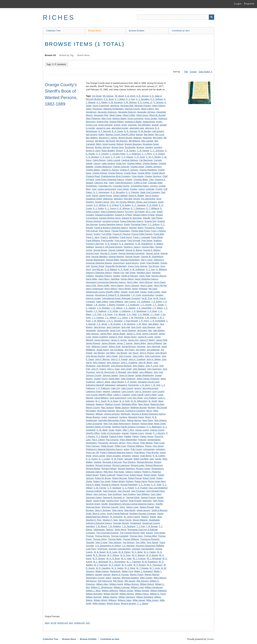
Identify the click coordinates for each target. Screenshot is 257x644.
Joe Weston (99, 353)
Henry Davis (159, 282)
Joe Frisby (129, 350)
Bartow (139, 135)
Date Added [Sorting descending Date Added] (205, 72)
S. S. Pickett (128, 488)
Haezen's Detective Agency (99, 273)
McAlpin (152, 408)
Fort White (106, 234)
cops (94, 189)
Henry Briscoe (146, 282)
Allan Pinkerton (93, 118)
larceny (138, 388)
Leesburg (116, 392)
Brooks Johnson (103, 147)
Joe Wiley (111, 353)
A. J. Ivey (130, 99)
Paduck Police (116, 436)
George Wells (112, 260)
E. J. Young (110, 208)
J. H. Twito (132, 314)
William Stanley (110, 597)
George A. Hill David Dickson (109, 247)
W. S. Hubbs (117, 568)
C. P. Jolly (115, 157)
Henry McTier (160, 286)
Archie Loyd (91, 125)
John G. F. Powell (119, 359)
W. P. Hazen (115, 565)
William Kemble (142, 591)
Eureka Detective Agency (111, 224)
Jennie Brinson (129, 347)
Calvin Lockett (113, 160)
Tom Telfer (141, 542)
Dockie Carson (102, 202)
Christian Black (141, 180)
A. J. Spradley (143, 99)
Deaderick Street (94, 199)
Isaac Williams (116, 302)
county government (107, 189)
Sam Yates (156, 494)
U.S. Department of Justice (108, 546)
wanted (98, 575)
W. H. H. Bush (113, 559)
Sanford (124, 501)
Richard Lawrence (121, 465)
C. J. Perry (147, 154)
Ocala (111, 430)
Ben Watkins (92, 138)
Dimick (137, 199)
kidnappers (110, 385)
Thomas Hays (136, 536)
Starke (153, 517)
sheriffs (159, 504)
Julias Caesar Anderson (148, 379)
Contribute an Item (181, 31)
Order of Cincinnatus (111, 433)
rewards (98, 462)
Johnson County (94, 375)
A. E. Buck (109, 99)
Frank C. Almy (93, 237)
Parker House (147, 436)
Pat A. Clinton (98, 440)
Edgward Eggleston (104, 215)
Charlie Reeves (115, 173)
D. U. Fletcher (132, 192)
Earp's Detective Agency (112, 212)
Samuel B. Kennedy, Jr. (114, 497)
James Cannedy (150, 334)
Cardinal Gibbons (130, 160)
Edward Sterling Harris (110, 218)
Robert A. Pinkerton (152, 472)
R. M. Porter (117, 459)
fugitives (158, 241)
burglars (149, 147)
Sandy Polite (99, 501)
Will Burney (91, 581)
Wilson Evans (113, 603)
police (126, 449)
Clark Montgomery (124, 183)
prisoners (126, 456)
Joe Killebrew (153, 350)
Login (238, 4)
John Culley (138, 356)
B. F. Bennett (104, 131)
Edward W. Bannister (132, 218)
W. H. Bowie (152, 555)
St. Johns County (132, 517)
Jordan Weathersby (144, 375)
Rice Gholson (129, 462)
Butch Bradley (108, 151)
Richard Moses (93, 469)
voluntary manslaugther (143, 549)
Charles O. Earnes (110, 170)
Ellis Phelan (157, 218)
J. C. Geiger (158, 305)
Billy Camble (147, 141)
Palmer (136, 436)
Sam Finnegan (138, 491)
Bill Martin (100, 141)
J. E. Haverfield (144, 308)
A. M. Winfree (130, 102)
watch (108, 578)
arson (124, 125)
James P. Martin (147, 340)
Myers (148, 417)
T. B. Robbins (114, 526)
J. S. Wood (102, 324)
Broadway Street (151, 144)
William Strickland (145, 597)
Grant (142, 263)
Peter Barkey (146, 443)
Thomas (90, 536)
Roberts (130, 481)
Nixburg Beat (147, 424)
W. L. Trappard (134, 562)
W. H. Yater (126, 559)
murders (123, 417)
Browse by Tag (66, 55)
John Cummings (153, 356)
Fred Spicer (147, 241)
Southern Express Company (143, 514)
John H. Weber (153, 359)
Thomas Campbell (119, 536)
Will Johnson (142, 581)
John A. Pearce (147, 353)
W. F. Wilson (113, 555)
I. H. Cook (136, 295)
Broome (140, 147)
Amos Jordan (151, 118)
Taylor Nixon (120, 530)
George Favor (92, 253)
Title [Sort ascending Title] (186, 72)
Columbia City (105, 186)
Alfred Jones (142, 115)
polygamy (160, 449)
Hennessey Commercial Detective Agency (106, 282)
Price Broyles (153, 453)
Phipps (148, 446)
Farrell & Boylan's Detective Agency (111, 228)
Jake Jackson (92, 334)
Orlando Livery (137, 433)
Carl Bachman (146, 160)
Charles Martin (93, 170)
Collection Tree (53, 31)
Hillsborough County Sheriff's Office (103, 292)
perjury (122, 443)
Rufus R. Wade (93, 485)
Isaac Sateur (102, 302)
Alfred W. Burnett (157, 115)
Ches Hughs (138, 176)
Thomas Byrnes (102, 536)
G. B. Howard (111, 244)
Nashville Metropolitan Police (112, 420)
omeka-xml (79, 623)
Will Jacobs (130, 581)
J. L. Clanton (98, 318)
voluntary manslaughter (120, 549)
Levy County (158, 392)
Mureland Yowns (136, 417)
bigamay (137, 138)
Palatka (127, 436)
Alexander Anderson (107, 112)
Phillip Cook (120, 446)
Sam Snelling (129, 494)
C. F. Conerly (102, 154)
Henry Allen (132, 282)
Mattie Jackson (122, 408)
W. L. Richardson (117, 562)
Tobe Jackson (115, 542)
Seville (104, 504)
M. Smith (153, 401)
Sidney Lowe (132, 507)
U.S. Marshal (128, 546)
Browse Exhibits (137, 31)
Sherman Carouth (110, 507)
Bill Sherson (122, 141)
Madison (100, 404)
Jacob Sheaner (129, 330)
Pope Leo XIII (92, 453)
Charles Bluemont (103, 167)
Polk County (136, 449)
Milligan (99, 414)
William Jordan (126, 591)
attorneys (149, 128)
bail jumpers (158, 131)
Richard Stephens (126, 469)
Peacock (142, 440)
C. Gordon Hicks (117, 154)
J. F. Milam (158, 308)
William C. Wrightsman (102, 587)
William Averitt (116, 584)
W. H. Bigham (138, 555)
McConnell (162, 408)
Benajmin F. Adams (108, 138)
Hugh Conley (154, 292)
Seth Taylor (158, 501)
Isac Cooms (130, 302)
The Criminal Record (130, 533)
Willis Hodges (99, 603)
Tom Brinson (129, 542)
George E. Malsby (152, 250)
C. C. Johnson (157, 151)
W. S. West (130, 568)
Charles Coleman (121, 167)
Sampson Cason (94, 497)
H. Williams (161, 269)
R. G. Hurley (92, 459)
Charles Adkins (134, 163)
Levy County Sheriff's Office (99, 395)
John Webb (133, 372)
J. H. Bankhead (139, 311)
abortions (115, 106)
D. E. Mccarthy (118, 192)
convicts (154, 186)
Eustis (127, 224)
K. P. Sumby (131, 382)
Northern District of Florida (98, 427)
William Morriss (127, 594)
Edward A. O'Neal (123, 215)
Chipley (129, 180)
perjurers (113, 443)
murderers (113, 417)
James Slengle (108, 343)
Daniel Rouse (106, 196)
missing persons (112, 414)
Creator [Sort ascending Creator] (193, 72)
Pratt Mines (139, 453)
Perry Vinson (133, 443)
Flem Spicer (105, 231)
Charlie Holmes (100, 173)
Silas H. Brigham (103, 510)
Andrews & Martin (133, 122)
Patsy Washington (128, 440)
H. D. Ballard (111, 269)
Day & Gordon (152, 196)
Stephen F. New (110, 520)
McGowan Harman (106, 411)
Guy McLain (98, 269)
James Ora (133, 340)
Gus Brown (154, 266)
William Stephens (127, 597)
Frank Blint (159, 234)
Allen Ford (106, 118)
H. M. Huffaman (137, 269)
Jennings (141, 347)
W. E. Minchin (99, 555)
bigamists (147, 138)
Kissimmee (133, 385)
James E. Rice (116, 337)
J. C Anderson (132, 305)
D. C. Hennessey (101, 192)
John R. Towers (99, 369)
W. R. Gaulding (103, 568)
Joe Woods (122, 353)
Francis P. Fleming (121, 234)
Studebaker (154, 520)
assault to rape (103, 128)
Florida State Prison (141, 231)
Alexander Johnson (146, 112)
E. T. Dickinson (138, 208)
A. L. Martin (102, 102)
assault (155, 125)
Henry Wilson (111, 289)
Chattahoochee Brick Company (116, 176)
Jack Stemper (149, 327)
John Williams (146, 372)
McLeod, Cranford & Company (131, 411)
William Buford (147, 584)
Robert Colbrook (108, 475)
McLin (149, 411)
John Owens (138, 366)
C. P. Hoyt (105, 157)
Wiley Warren (160, 578)
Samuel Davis (133, 497)
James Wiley (140, 343)
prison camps (99, 456)
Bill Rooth (110, 141)
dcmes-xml (63, 623)
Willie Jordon (152, 600)
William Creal (137, 587)
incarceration (148, 295)
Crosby (159, 189)
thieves (149, 533)
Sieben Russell (147, 507)
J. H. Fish (97, 314)
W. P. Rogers (139, 565)
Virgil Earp (102, 549)
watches (116, 578)
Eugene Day (150, 221)
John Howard (99, 363)
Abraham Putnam (143, 106)
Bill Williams (134, 141)
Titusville (90, 542)
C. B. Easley (130, 151)
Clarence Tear (101, 183)
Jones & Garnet (126, 375)
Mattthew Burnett (138, 408)
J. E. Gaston (130, 308)
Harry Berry (104, 279)
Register (249, 4)
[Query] (176, 17)
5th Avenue (108, 96)
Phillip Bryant (107, 446)
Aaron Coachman (101, 106)
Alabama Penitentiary (113, 109)
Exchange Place (139, 224)
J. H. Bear (152, 311)
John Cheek (112, 356)
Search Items (83, 55)
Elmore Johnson (94, 221)
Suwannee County (151, 523)
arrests (117, 125)
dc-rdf (53, 623)
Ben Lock (160, 135)
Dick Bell (128, 199)
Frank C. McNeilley (109, 237)
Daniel (95, 196)
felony (140, 228)
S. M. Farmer (100, 488)
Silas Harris (118, 510)
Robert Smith (149, 478)
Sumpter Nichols (121, 523)
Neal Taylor (148, 420)
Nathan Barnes (134, 420)
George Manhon (116, 257)
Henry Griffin (103, 286)
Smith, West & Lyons (96, 514)
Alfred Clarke (115, 115)
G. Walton (158, 244)
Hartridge (115, 279)
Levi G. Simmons (143, 392)
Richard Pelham (109, 469)
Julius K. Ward (103, 382)
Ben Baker (149, 135)
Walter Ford (127, 571)
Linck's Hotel (151, 395)
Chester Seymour (153, 176)
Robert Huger (150, 475)
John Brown (161, 353)
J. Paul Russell (131, 321)
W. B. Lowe (112, 552)
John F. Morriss (102, 359)
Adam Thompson (94, 109)
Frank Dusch (126, 237)
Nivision (135, 424)
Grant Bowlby (153, 263)
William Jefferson (110, 591)
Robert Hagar (136, 475)
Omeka (210, 639)
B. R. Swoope (131, 131)
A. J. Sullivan (157, 99)
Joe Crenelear (117, 350)
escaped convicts (111, 221)
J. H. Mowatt (119, 314)
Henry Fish (91, 286)
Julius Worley (118, 382)
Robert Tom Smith (102, 481)
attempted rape (137, 128)
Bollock (120, 144)
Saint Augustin (110, 491)
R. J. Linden (105, 459)
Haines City (118, 273)
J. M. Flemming (136, 318)
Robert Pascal (135, 478)
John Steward (139, 369)
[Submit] (211, 17)
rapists (158, 459)
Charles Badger (150, 163)
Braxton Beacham (133, 144)
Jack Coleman (113, 327)
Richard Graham (103, 465)
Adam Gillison (158, 106)
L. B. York (156, 385)
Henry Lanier (146, 286)
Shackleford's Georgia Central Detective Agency (132, 504)
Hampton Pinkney (103, 276)
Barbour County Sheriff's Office (120, 135)
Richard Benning (145, 462)
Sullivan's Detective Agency (99, 523)
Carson (97, 163)
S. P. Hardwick (114, 488)
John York (158, 372)
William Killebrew (158, 591)
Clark (111, 183)
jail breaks (142, 330)
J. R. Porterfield (158, 321)
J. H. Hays (107, 314)
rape (152, 459)
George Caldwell (116, 250)
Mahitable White (129, 404)
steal (159, 517)
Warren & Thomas (120, 575)
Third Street (159, 533)
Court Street (123, 189)
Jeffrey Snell (114, 347)
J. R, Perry (144, 321)
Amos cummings (136, 118)
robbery (138, 472)
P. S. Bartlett (102, 436)
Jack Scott (136, 327)
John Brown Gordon (95, 356)
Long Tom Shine (135, 398)
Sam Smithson (115, 494)
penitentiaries (154, 440)
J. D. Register (103, 308)
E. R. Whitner (123, 208)
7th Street (119, 96)
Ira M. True (147, 298)
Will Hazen (118, 581)
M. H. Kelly (125, 401)
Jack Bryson (99, 327)
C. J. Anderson (134, 154)
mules (104, 417)
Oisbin (118, 430)
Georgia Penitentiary (130, 260)
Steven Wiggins (140, 520)
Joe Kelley (141, 350)
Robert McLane (119, 478)
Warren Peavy (137, 575)
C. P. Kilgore (127, 157)
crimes (141, 189)
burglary (158, 147)
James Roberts (93, 343)
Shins (122, 507)
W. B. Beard (100, 552)
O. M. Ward (102, 430)
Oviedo (148, 433)
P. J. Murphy (159, 433)
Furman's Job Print (95, 244)
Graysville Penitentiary (116, 266)
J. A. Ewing (157, 302)
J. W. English (114, 324)
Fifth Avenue (92, 231)
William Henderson (154, 587)
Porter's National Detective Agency (116, 453)
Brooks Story (118, 147)
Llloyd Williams (101, 398)
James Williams (154, 343)
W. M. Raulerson (150, 562)
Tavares (110, 530)
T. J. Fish (141, 526)
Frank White (157, 237)
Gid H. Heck (147, 260)
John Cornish (125, 356)
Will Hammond (105, 581)
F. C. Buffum (154, 224)
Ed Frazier (140, 212)
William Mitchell (111, 594)
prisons (135, 456)
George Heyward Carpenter (131, 253)
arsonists (132, 125)
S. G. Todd (156, 485)
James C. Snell (134, 334)
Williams (113, 600)
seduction (147, 501)
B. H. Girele (117, 131)
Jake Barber (159, 330)
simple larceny (143, 510)
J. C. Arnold (146, 305)
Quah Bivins (146, 456)
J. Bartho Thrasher (116, 305)
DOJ (112, 202)
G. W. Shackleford (144, 244)
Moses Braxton (93, 417)
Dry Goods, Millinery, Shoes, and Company (136, 202)
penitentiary (91, 443)
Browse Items (95, 31)
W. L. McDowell (101, 562)
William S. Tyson (158, 594)
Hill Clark (153, 289)
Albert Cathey (147, 109)
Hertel (135, 289)
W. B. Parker (124, 552)
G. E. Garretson (127, 244)
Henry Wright (124, 289)
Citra (151, 180)
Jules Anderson (128, 379)
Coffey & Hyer (140, 183)
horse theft (134, 292)
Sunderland (136, 523)
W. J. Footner (139, 559)
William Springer (94, 597)
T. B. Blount (101, 526)
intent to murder (93, 298)
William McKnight (94, 594)
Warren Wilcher (152, 575)
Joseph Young (101, 379)
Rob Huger (119, 472)
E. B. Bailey (125, 205)
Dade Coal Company (150, 192)
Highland (143, 289)
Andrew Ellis (102, 122)
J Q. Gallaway (143, 302)
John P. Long (152, 366)
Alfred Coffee (129, 115)
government (119, 263)
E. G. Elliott (152, 205)
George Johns (153, 253)
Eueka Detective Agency (132, 221)
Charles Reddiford (148, 170)
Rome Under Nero (157, 481)
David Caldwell (120, 196)
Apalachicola (149, 122)
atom (47, 623)
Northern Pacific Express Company (129, 427)
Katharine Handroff (95, 385)
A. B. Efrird (130, 96)
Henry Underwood (95, 289)
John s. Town (113, 369)
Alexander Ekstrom (127, 112)
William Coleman (122, 587)
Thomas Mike (150, 536)
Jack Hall (126, 327)
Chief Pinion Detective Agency (110, 180)
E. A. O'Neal (113, 205)
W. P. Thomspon (155, 565)
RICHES (59, 18)
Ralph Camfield (141, 459)
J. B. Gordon (99, 305)
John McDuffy (103, 366)
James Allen (106, 334)
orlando (125, 433)
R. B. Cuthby (159, 456)
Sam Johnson (100, 494)
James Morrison (102, 340)
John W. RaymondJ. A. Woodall (111, 372)
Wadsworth (115, 571)
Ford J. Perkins (158, 231)
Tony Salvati (152, 542)
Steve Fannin (125, 520)
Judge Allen (114, 379)
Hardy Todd (145, 276)
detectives (108, 199)
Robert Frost (123, 475)
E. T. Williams (153, 208)
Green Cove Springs (138, 266)
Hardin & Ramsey (130, 276)
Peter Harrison (93, 446)
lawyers (106, 392)
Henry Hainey (117, 286)
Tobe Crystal (101, 542)
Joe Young (133, 353)
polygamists (149, 449)
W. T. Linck (155, 568)
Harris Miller (92, 279)
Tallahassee (99, 530)
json (71, 623)
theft (143, 533)
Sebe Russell (135, 501)
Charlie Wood (158, 173)
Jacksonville (103, 330)
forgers (89, 234)
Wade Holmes (102, 571)
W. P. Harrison (101, 565)
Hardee (116, 276)
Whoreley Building (130, 578)
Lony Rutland (150, 398)
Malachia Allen (157, 404)
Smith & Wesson (159, 510)
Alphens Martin (119, 118)
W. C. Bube (137, 552)
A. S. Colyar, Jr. (145, 102)
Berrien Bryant (125, 138)
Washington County (95, 578)
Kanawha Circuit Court (148, 382)
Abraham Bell (127, 106)
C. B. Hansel (143, 151)
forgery (97, 234)
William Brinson (131, 584)
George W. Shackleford (152, 257)
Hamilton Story (144, 273)
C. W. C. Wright (153, 157)
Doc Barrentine (148, 199)
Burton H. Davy (93, 151)
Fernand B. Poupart (154, 228)
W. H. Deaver (99, 559)
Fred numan (120, 241)
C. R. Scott (139, 157)
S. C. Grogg (144, 485)
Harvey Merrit (127, 279)
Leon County (127, 392)
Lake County (127, 388)
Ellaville (147, 218)
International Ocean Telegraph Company (121, 298)
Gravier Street (98, 266)
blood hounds (109, 144)
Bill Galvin (158, 138)
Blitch (99, 144)
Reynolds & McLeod (112, 462)
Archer (159, 122)
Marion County (93, 408)
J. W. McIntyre (128, 324)
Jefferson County (99, 347)
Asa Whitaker (144, 125)
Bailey (101, 135)
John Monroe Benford (121, 366)
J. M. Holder (151, 318)
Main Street (144, 404)
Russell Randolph (129, 485)
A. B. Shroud (142, 96)
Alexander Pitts (101, 115)
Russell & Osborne (110, 485)
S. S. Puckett (141, 488)
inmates (159, 295)
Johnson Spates (110, 375)
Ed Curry (129, 212)
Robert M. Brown (103, 478)
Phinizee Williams (135, 446)
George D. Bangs (134, 250)
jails (150, 330)
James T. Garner (125, 343)
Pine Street (158, 446)
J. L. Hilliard (111, 318)
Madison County (113, 404)
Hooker (124, 292)
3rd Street (97, 96)
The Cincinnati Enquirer (107, 533)
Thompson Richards (150, 539)
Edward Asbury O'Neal (144, 215)
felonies (133, 228)
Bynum (119, 151)
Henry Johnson (132, 286)
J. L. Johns (123, 318)
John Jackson (113, 363)
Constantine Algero (139, 186)
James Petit (162, 340)
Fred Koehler (107, 241)
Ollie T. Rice (128, 430)
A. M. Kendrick (115, 102)
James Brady (119, 334)
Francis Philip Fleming (142, 234)
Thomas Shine (100, 539)
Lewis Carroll (137, 395)
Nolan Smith (160, 424)
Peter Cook (159, 443)
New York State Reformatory (117, 424)
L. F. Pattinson (103, 388)
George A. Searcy (132, 247)
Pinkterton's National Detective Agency (104, 449)
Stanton (145, 517)
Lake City (115, 388)
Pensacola (103, 443)
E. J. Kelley (99, 208)
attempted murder (120, 128)
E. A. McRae (100, 205)
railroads (128, 459)
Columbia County (121, 186)
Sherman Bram (93, 507)
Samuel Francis (148, 497)
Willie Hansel (139, 600)
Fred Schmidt (134, 241)
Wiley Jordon (146, 578)
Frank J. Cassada (142, 237)
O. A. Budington (154, 427)
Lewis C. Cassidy (122, 395)
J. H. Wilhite (143, 314)
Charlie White (144, 173)
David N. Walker (136, 196)
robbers (129, 472)
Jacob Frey (115, 330)
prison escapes (114, 456)
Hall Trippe (130, 273)
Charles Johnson (153, 167)
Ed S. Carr (151, 212)
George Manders (99, 257)
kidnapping (122, 385)
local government (118, 398)
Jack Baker (153, 324)
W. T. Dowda (142, 568)
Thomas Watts (115, 539)
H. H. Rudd (123, 269)
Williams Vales (124, 600)
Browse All (50, 55)
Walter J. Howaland (143, 571)
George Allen (148, 247)
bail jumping (92, 135)
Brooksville (130, 147)
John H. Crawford (137, 359)
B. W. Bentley (145, 131)
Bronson (90, 147)
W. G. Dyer (126, 555)
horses (143, 292)
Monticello (125, 414)
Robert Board (92, 475)
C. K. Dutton (159, 154)
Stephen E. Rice (94, 520)
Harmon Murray (159, 276)
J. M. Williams (99, 321)
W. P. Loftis (127, 565)
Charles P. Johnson (129, 170)
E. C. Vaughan (139, 205)
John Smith (126, 369)
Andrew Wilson (116, 122)
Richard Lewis (137, 465)
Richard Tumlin (143, 469)
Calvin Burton (99, 160)
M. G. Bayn (113, 401)
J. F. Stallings (100, 311)
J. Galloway (125, 311)
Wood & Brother (128, 603)
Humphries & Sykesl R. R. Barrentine (113, 295)
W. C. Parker (150, 552)
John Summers (154, 369)
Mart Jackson (107, 408)
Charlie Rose (130, 173)
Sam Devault (124, 491)
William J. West (93, 591)
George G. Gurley (109, 253)
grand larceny (132, 263)
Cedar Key (121, 163)
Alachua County (132, 109)
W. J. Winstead (154, 559)
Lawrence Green (94, 392)
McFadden (91, 411)
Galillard (90, 247)
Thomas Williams (131, 539)
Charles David (137, 167)
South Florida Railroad (117, 514)
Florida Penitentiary (121, 231)
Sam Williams (143, 494)
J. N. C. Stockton (114, 321)
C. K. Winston (92, 157)
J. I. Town (155, 314)
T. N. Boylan (152, 526)
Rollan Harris (141, 481)
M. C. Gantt (101, 401)
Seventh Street (93, 504)
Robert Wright (118, 481)
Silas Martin (130, 510)
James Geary (130, 337)
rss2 (88, 623)
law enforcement (150, 388)
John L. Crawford (129, 363)
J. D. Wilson (117, 308)
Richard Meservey (154, 465)
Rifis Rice (108, 472)
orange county (142, 430)
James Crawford (100, 337)
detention (118, 199)
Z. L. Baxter (143, 603)
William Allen (102, 584)
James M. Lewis (145, 337)
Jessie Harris (103, 350)
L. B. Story (145, 385)
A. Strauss (158, 102)
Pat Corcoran (112, 440)
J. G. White (113, 311)
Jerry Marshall (153, 347)
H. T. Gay (150, 269)
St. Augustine (116, 517)
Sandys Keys (112, 501)
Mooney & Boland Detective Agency (149, 414)
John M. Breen (145, 363)
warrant (107, 575)
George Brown (100, 250)
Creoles (133, 189)
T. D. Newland (129, 526)
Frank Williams (93, 241)
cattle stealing (108, 163)
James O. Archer (119, 340)
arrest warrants (105, 125)
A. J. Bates (120, 99)
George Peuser (133, 257)
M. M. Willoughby (139, 401)
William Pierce (142, 594)
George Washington (95, 260)
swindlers (90, 526)
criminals (150, 189)
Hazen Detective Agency (146, 279)
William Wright (100, 600)
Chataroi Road (93, 176)
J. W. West (142, 324)
